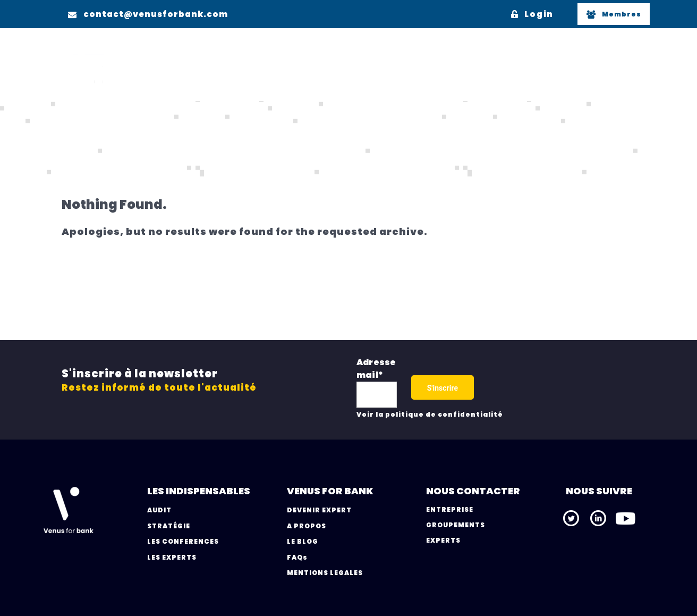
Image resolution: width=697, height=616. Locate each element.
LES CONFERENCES (183, 541)
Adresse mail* (376, 369)
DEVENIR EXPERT (319, 510)
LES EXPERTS (172, 557)
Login (532, 14)
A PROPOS (307, 526)
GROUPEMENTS (456, 525)
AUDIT (159, 510)
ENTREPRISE (450, 509)
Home (77, 136)
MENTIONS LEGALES (325, 573)
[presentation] (555, 385)
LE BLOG (303, 541)
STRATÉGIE (169, 526)
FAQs (297, 557)
